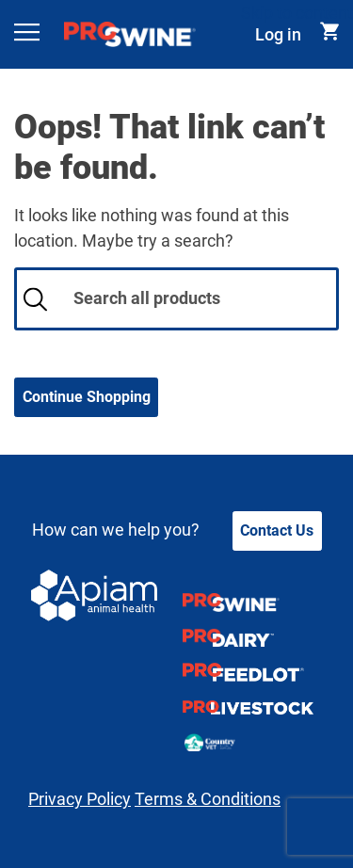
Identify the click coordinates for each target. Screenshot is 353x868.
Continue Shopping (87, 397)
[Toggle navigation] (27, 34)
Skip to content (297, 13)
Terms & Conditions (208, 799)
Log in (278, 34)
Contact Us (277, 530)
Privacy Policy (80, 799)
